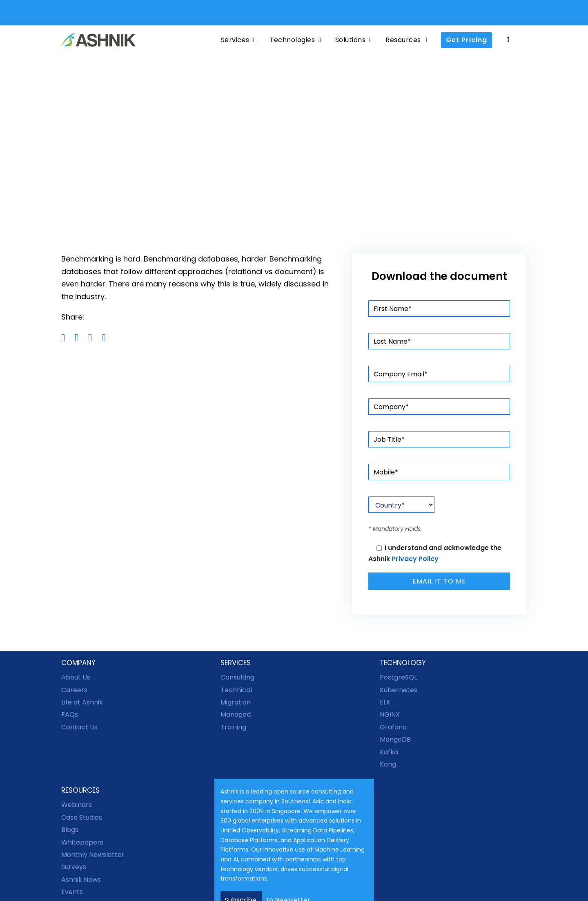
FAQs (70, 714)
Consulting (237, 677)
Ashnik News (81, 880)
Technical (236, 690)
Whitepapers (82, 842)
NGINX (390, 714)
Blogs (70, 830)
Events (72, 892)
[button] (508, 40)
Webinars (77, 805)
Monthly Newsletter (93, 855)
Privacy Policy (415, 559)
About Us (76, 677)
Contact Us (79, 727)
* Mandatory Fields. (395, 529)
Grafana (393, 727)
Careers (74, 690)
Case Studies (82, 817)
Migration (236, 702)
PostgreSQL (398, 677)
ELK (385, 702)
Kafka (389, 752)
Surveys (74, 867)
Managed (236, 714)
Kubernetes (399, 690)
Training (233, 727)
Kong (388, 764)
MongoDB (395, 739)
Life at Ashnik (82, 702)
